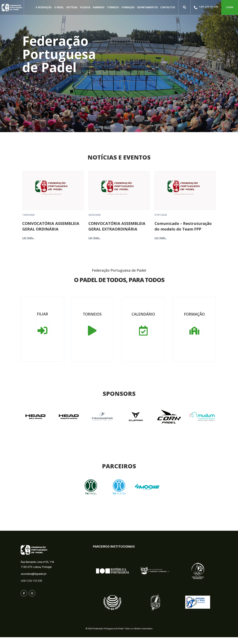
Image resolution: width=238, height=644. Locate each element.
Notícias (72, 8)
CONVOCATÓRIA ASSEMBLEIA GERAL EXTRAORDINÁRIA (117, 233)
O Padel (59, 8)
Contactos (168, 8)
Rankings (99, 8)
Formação (128, 8)
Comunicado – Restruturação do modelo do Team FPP (183, 233)
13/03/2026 (28, 222)
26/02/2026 (95, 222)
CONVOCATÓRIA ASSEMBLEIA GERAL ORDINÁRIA (51, 233)
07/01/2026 (161, 222)
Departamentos (148, 8)
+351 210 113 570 (208, 7)
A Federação (44, 8)
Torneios (113, 8)
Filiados (85, 8)
